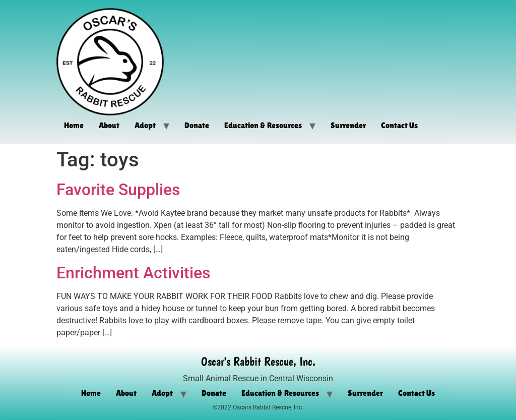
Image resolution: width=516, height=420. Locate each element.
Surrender (348, 125)
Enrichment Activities (133, 273)
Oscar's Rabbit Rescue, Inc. (258, 361)
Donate (197, 125)
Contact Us (399, 125)
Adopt (145, 125)
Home (74, 125)
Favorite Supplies (118, 190)
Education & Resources (263, 125)
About (109, 125)
